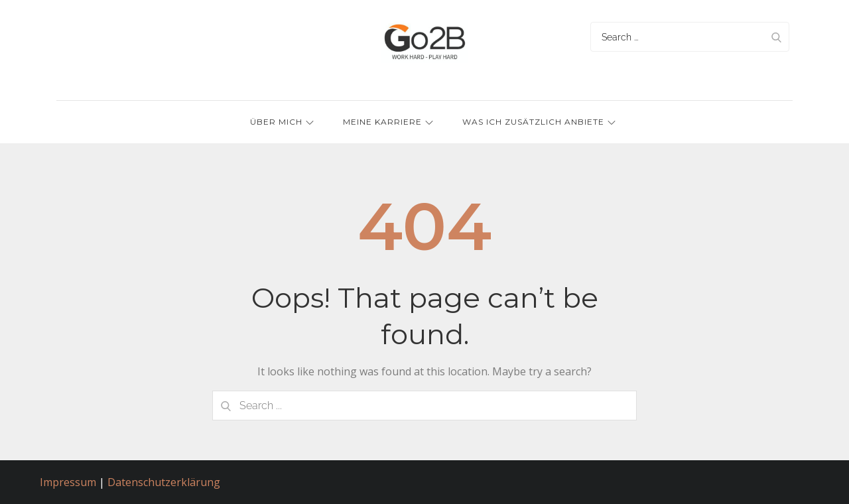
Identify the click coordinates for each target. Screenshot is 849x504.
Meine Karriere (388, 122)
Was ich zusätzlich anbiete (539, 122)
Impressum (68, 482)
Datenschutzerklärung (164, 482)
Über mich (282, 122)
